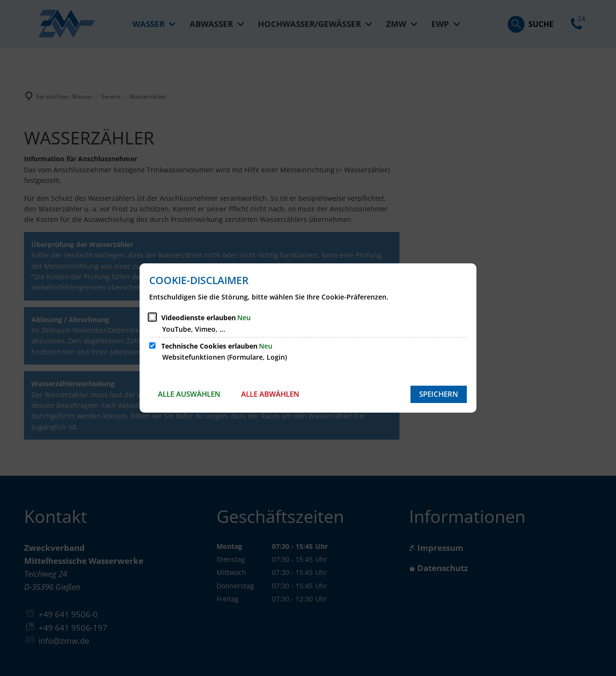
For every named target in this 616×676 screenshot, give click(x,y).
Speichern (439, 394)
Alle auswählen (189, 394)
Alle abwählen (270, 394)
